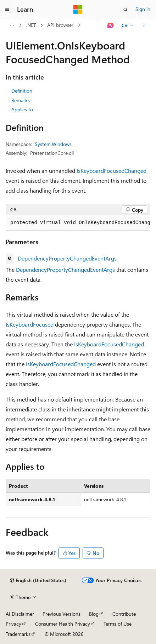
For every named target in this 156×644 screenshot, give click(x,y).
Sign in (143, 9)
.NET (31, 25)
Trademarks (18, 634)
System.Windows (53, 144)
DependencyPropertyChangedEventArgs (67, 258)
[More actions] (144, 25)
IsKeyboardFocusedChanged (112, 171)
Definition (22, 91)
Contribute (124, 614)
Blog (94, 614)
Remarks (21, 100)
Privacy (13, 624)
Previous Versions (62, 614)
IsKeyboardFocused (30, 324)
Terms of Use (118, 624)
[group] (78, 223)
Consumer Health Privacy (63, 624)
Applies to (22, 109)
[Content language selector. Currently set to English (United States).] (38, 580)
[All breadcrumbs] (12, 25)
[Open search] (126, 10)
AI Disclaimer (20, 614)
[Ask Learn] (111, 25)
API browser (60, 25)
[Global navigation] (7, 10)
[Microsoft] (78, 10)
